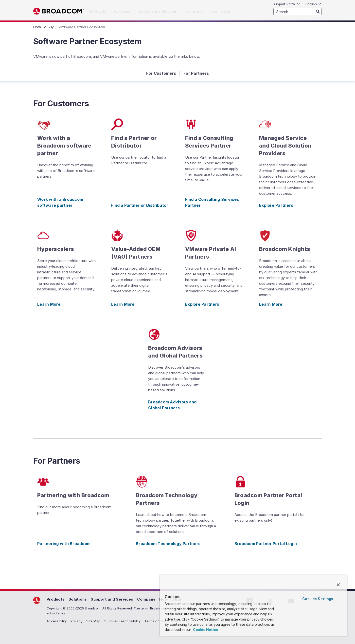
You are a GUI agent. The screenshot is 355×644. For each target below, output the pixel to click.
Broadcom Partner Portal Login (266, 544)
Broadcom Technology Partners (168, 544)
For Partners (196, 73)
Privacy (76, 621)
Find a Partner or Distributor (140, 205)
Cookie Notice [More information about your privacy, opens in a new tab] (205, 630)
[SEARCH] (298, 12)
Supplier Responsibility (122, 621)
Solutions (78, 599)
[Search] (318, 11)
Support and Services (112, 599)
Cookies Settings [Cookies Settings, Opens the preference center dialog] (318, 599)
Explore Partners (276, 205)
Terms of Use (155, 621)
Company (146, 599)
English (313, 4)
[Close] (338, 585)
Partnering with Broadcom (64, 544)
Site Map (93, 621)
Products (56, 599)
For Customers (161, 73)
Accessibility (57, 621)
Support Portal (286, 4)
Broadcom (59, 11)
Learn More (49, 304)
